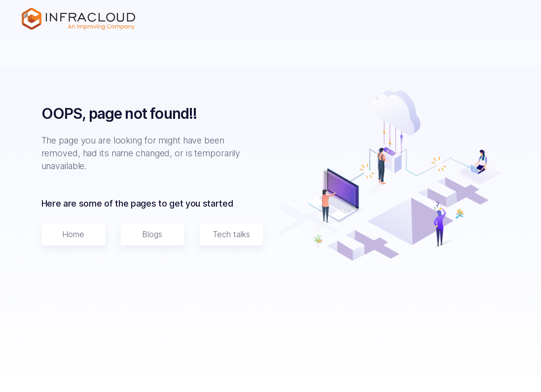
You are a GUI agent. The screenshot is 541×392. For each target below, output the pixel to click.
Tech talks (231, 234)
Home (73, 234)
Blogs (152, 234)
